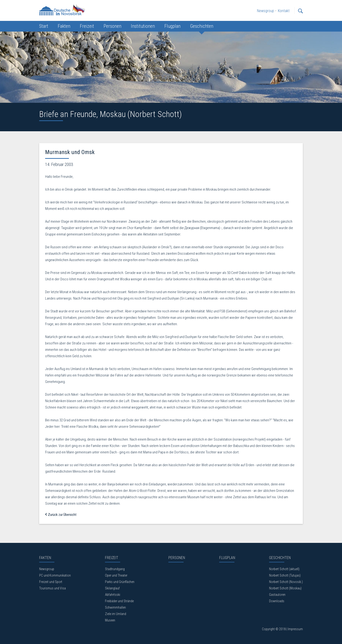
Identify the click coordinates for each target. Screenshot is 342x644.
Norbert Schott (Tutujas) (285, 575)
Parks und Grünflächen (120, 582)
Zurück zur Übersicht (61, 515)
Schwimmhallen (115, 607)
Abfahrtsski (113, 595)
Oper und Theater (116, 575)
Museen (110, 620)
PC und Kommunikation (55, 575)
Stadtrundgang (115, 569)
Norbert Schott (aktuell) (284, 569)
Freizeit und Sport (51, 582)
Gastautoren (277, 595)
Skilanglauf (112, 588)
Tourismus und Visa (52, 588)
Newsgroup (47, 569)
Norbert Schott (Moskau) (285, 588)
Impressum (295, 629)
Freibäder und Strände (119, 601)
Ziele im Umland (116, 614)
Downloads (277, 601)
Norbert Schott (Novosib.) (286, 582)
